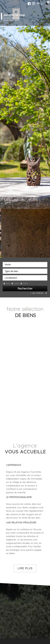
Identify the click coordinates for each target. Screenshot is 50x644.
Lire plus (25, 568)
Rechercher (25, 289)
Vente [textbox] (8, 265)
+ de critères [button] (39, 293)
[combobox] (25, 265)
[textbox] (25, 271)
